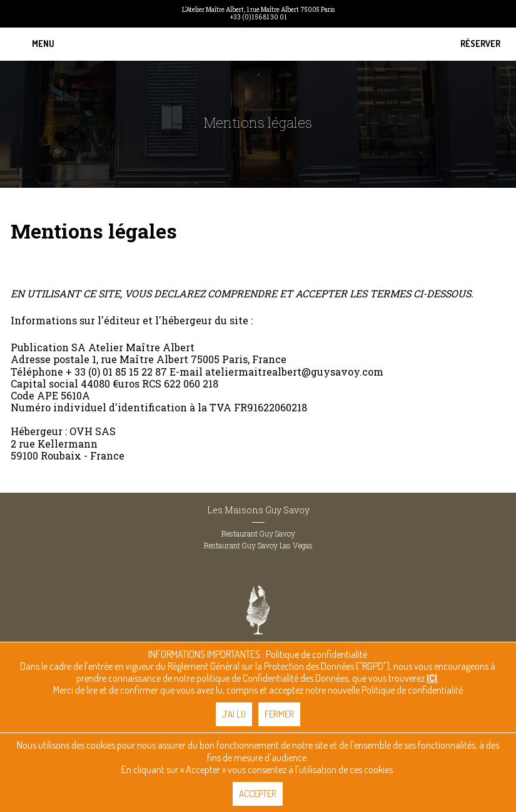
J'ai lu (234, 714)
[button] (43, 44)
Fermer (279, 714)
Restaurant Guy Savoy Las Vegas (258, 545)
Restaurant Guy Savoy (258, 533)
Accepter (258, 794)
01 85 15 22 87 (135, 372)
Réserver (480, 44)
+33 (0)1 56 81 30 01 (258, 18)
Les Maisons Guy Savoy (258, 510)
